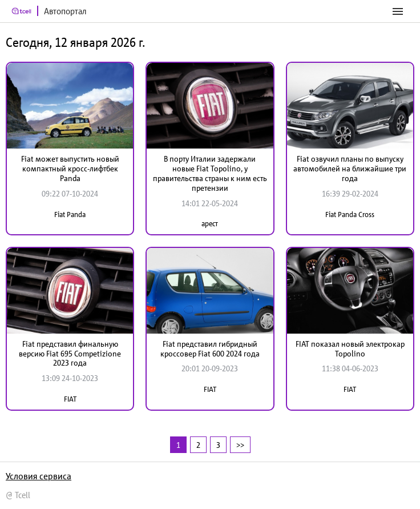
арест (210, 224)
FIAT (70, 399)
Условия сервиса (39, 476)
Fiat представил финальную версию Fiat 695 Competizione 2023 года (70, 354)
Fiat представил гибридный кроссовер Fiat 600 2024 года (210, 349)
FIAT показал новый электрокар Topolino (350, 349)
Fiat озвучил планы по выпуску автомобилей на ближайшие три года (350, 169)
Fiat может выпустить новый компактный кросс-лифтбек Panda (70, 169)
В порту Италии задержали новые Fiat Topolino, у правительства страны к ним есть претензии (210, 173)
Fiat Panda (70, 215)
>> (240, 445)
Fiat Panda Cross (350, 215)
